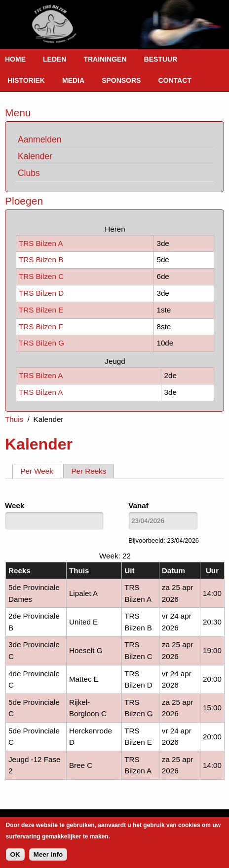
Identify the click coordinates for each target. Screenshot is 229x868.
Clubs (29, 173)
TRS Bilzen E (41, 310)
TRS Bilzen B (41, 260)
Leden (55, 59)
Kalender (35, 156)
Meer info (48, 854)
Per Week (41, 471)
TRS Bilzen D (41, 293)
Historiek (26, 80)
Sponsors (121, 80)
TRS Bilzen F (41, 327)
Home (15, 59)
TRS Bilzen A (41, 243)
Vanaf (138, 505)
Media (73, 80)
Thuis (14, 419)
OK (15, 854)
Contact (174, 80)
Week (15, 505)
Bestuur (161, 59)
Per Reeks (89, 471)
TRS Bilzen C (41, 276)
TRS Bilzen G (41, 343)
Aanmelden (39, 139)
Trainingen (105, 59)
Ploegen (24, 201)
